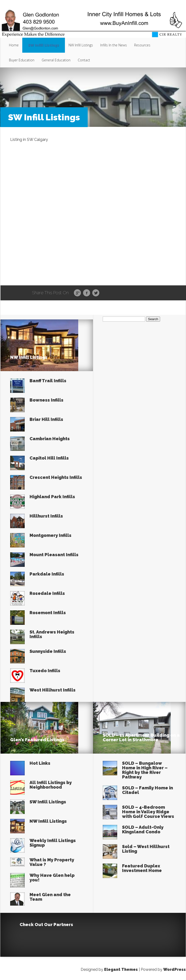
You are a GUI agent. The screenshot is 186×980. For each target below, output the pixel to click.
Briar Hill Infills (46, 419)
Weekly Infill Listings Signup (53, 843)
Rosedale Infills (47, 593)
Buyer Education (22, 60)
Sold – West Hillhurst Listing (146, 849)
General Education (56, 60)
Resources (142, 45)
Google (77, 293)
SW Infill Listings (44, 45)
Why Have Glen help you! (52, 878)
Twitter (96, 293)
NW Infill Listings (81, 45)
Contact (84, 60)
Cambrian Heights (50, 439)
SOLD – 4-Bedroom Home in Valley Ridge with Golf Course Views (148, 812)
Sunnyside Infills (48, 651)
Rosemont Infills (48, 613)
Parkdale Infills (47, 574)
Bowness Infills (46, 400)
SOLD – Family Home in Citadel (147, 790)
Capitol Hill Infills (49, 458)
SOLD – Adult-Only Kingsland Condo (143, 829)
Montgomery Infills (50, 535)
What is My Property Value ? (52, 862)
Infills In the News (114, 45)
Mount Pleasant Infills (54, 555)
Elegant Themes (121, 969)
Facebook (87, 293)
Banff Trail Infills (48, 381)
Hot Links (40, 763)
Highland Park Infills (52, 497)
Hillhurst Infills (46, 516)
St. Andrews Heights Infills (52, 634)
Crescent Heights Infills (56, 477)
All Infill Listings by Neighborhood (51, 785)
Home (14, 45)
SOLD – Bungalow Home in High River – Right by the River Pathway (145, 770)
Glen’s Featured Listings (37, 740)
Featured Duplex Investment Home (142, 868)
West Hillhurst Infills (53, 690)
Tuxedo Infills (45, 671)
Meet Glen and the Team (50, 897)
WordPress (174, 969)
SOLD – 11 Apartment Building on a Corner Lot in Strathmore (141, 737)
